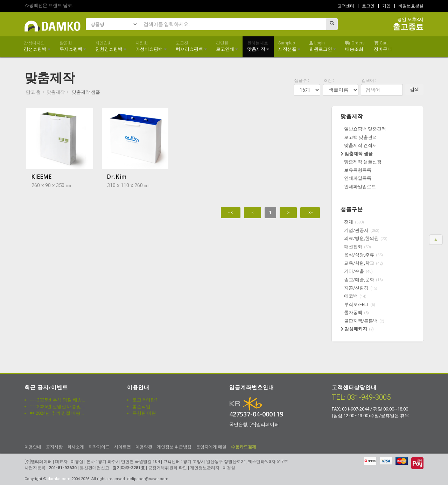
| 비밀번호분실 (409, 6)
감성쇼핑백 (37, 46)
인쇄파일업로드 (360, 187)
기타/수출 (354, 271)
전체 (349, 222)
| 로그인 (366, 6)
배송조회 (355, 46)
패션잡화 (353, 247)
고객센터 (346, 6)
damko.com (59, 479)
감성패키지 (354, 329)
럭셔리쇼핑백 (191, 46)
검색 (414, 89)
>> (310, 212)
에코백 (351, 296)
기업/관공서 (356, 230)
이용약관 (144, 447)
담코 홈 (33, 92)
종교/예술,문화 (359, 280)
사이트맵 (122, 447)
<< (231, 212)
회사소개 (76, 447)
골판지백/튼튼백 (361, 321)
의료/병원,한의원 (361, 238)
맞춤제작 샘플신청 (363, 162)
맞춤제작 (258, 46)
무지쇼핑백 (73, 46)
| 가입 (384, 6)
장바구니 (383, 46)
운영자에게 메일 (211, 447)
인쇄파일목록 (358, 178)
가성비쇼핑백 (151, 46)
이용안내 (33, 447)
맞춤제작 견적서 (360, 145)
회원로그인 (323, 46)
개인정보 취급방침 (174, 447)
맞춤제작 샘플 (357, 154)
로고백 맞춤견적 (360, 137)
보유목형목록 (358, 170)
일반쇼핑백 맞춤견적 (365, 129)
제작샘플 (289, 46)
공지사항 (54, 447)
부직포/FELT (356, 304)
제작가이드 (99, 447)
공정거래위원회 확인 (167, 468)
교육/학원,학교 (359, 263)
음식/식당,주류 (359, 255)
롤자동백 (353, 312)
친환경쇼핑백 (111, 46)
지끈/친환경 (356, 288)
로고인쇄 (227, 46)
